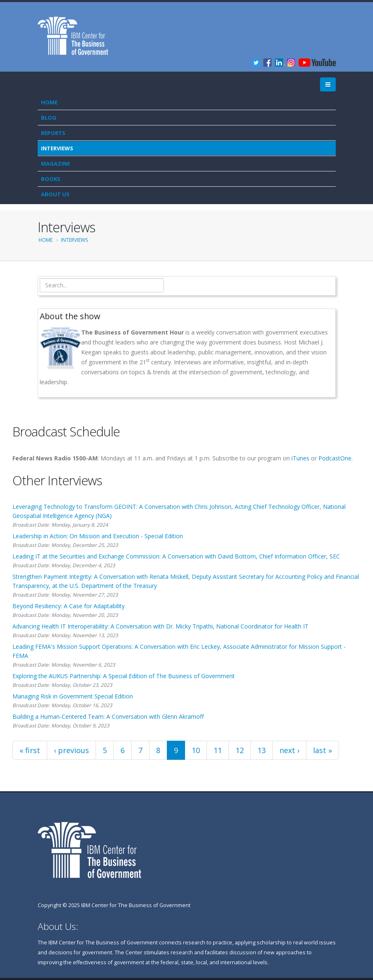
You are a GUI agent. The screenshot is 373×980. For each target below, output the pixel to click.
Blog (49, 118)
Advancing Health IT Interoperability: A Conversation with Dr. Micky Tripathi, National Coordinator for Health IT (160, 626)
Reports (53, 133)
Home (49, 102)
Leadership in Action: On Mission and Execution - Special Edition (98, 536)
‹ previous (71, 750)
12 (240, 750)
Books (51, 179)
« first (30, 750)
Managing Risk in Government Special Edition (73, 696)
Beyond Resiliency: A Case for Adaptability (69, 606)
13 (262, 750)
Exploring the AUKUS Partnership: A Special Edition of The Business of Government (124, 676)
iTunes (300, 458)
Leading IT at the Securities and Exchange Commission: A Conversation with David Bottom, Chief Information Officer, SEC (176, 556)
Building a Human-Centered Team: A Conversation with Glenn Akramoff (108, 716)
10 (196, 750)
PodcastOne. (336, 458)
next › (289, 750)
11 (218, 750)
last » (322, 750)
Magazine (55, 164)
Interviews (57, 148)
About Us (55, 194)
